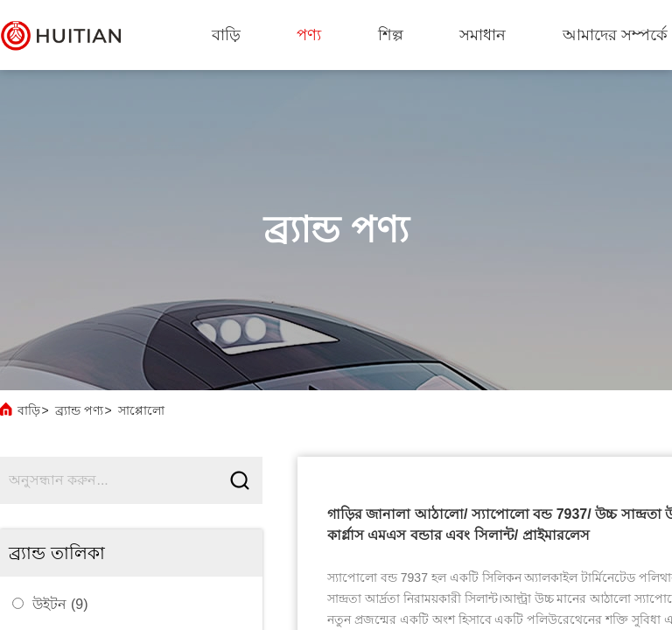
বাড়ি (226, 35)
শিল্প (391, 35)
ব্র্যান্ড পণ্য (79, 410)
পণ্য (309, 35)
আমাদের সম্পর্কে (615, 35)
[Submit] (240, 481)
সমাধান (483, 35)
